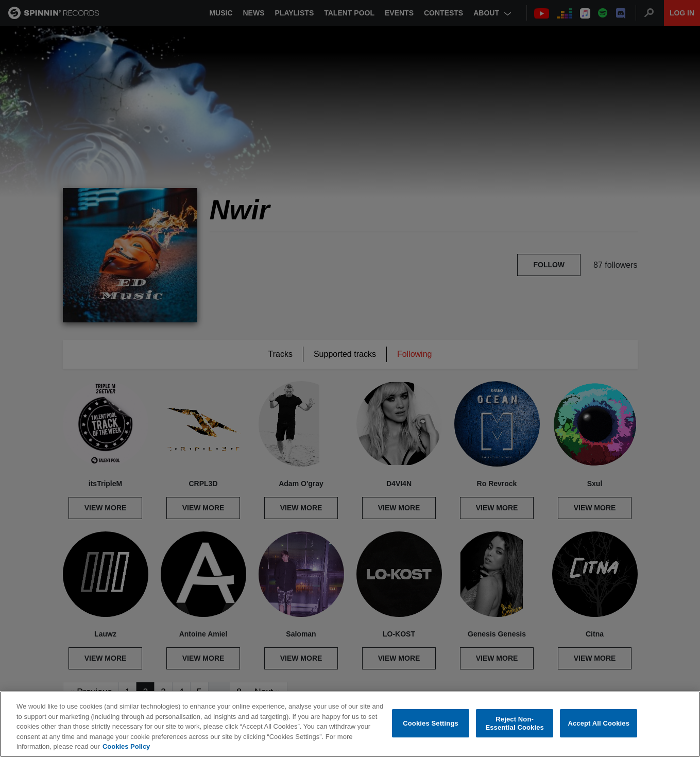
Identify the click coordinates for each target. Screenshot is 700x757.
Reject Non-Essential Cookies (514, 724)
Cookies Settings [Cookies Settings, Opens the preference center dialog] (431, 723)
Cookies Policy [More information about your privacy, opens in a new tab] (126, 747)
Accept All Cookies (599, 723)
